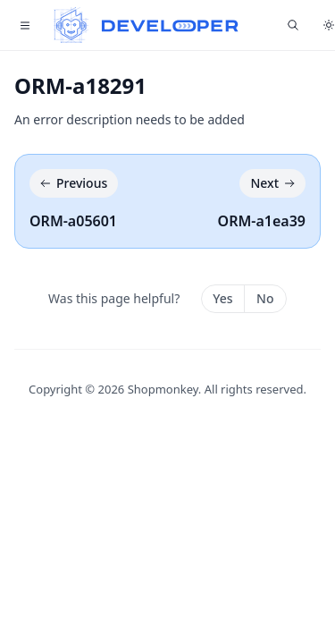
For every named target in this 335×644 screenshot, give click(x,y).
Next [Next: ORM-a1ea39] (274, 183)
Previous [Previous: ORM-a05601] (72, 183)
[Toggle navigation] (25, 25)
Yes (222, 298)
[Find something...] (293, 25)
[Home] (147, 25)
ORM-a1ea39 (262, 221)
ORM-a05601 (73, 221)
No (265, 298)
